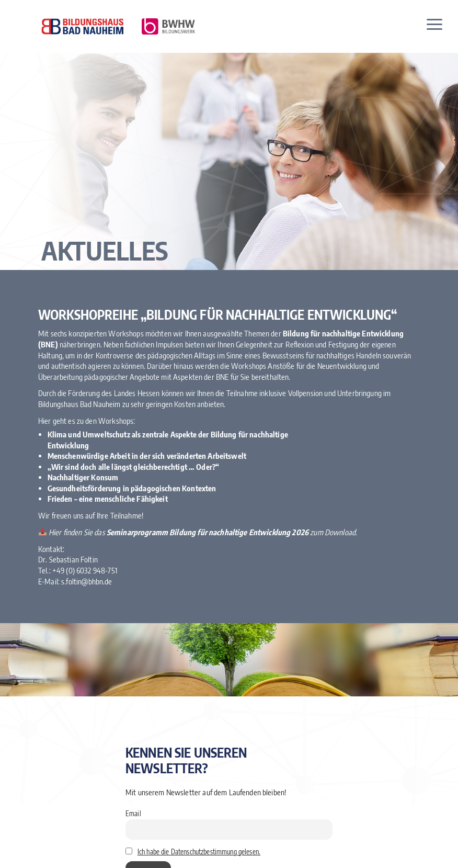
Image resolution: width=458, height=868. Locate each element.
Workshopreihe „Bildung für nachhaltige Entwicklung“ (218, 315)
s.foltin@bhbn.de (87, 581)
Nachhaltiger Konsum (83, 478)
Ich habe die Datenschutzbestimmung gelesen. (199, 852)
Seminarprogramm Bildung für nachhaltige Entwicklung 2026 (208, 533)
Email (133, 813)
